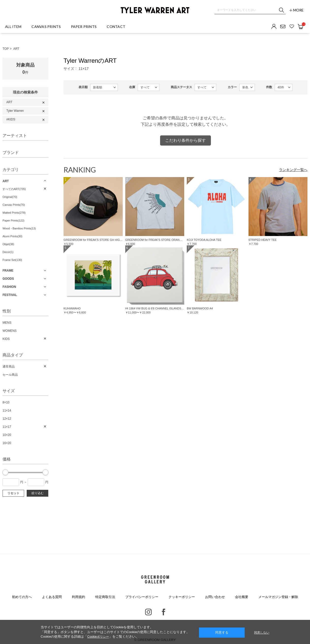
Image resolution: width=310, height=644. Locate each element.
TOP (6, 49)
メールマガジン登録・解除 (278, 597)
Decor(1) (8, 252)
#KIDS (11, 119)
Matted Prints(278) (14, 213)
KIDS (6, 339)
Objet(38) (8, 244)
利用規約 (79, 597)
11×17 (7, 427)
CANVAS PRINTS (46, 27)
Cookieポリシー (98, 637)
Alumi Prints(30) (12, 236)
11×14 (7, 411)
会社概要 (242, 597)
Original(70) (10, 197)
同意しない (262, 633)
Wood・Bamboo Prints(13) (19, 228)
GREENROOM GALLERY (155, 579)
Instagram (148, 612)
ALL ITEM (13, 27)
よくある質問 (52, 597)
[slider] (5, 472)
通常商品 (9, 367)
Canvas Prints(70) (14, 205)
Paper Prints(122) (13, 221)
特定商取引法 (105, 597)
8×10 (6, 402)
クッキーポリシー (182, 597)
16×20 (7, 443)
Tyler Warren (15, 111)
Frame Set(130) (12, 260)
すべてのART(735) (14, 189)
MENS (7, 323)
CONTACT (116, 27)
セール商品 (10, 375)
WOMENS (10, 331)
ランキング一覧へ (293, 170)
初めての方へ (22, 597)
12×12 (7, 419)
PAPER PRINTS (84, 27)
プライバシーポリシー (142, 597)
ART (16, 49)
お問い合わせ (215, 597)
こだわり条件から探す (185, 140)
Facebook (164, 612)
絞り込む (38, 493)
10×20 (7, 435)
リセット (13, 493)
